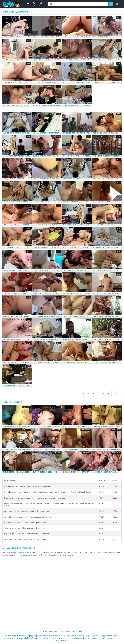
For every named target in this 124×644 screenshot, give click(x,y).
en (118, 4)
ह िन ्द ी (102, 638)
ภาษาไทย (65, 636)
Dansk (117, 638)
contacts (79, 632)
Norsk (48, 636)
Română (81, 636)
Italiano (93, 638)
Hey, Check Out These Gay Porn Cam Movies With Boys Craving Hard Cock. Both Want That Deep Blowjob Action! (48, 492)
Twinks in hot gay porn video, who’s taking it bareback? (25, 528)
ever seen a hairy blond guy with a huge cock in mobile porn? (27, 511)
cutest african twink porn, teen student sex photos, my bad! (26, 523)
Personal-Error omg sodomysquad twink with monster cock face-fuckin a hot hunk (35, 498)
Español (109, 636)
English (66, 638)
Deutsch (73, 636)
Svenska (110, 638)
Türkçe (87, 638)
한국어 (88, 636)
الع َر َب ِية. (38, 638)
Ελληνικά (30, 638)
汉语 (57, 640)
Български (56, 636)
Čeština (46, 638)
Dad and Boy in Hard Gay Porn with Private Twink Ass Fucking (28, 486)
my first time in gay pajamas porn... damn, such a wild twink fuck (28, 517)
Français (80, 638)
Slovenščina (9, 636)
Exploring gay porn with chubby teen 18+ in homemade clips (27, 534)
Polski (60, 638)
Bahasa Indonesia (22, 636)
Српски (33, 636)
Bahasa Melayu (9, 638)
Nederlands (64, 640)
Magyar (53, 638)
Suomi (116, 636)
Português (41, 636)
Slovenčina (21, 638)
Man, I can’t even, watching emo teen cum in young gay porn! (27, 539)
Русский (95, 636)
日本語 (102, 636)
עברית (73, 638)
